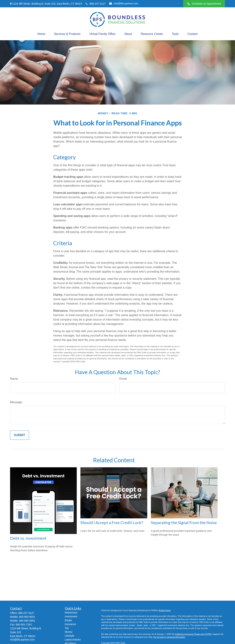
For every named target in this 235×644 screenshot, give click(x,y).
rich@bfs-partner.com (124, 3)
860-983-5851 (27, 617)
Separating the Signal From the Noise (184, 522)
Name (14, 379)
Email (123, 379)
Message (16, 402)
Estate (68, 620)
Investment (71, 616)
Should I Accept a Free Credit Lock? (112, 522)
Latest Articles (73, 640)
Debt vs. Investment (28, 538)
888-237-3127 (95, 4)
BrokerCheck (165, 610)
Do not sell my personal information (169, 637)
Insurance (70, 624)
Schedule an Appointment (204, 4)
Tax (67, 628)
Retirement (71, 613)
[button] (41, 34)
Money (69, 632)
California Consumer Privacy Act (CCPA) (193, 634)
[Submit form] (20, 435)
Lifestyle (69, 636)
